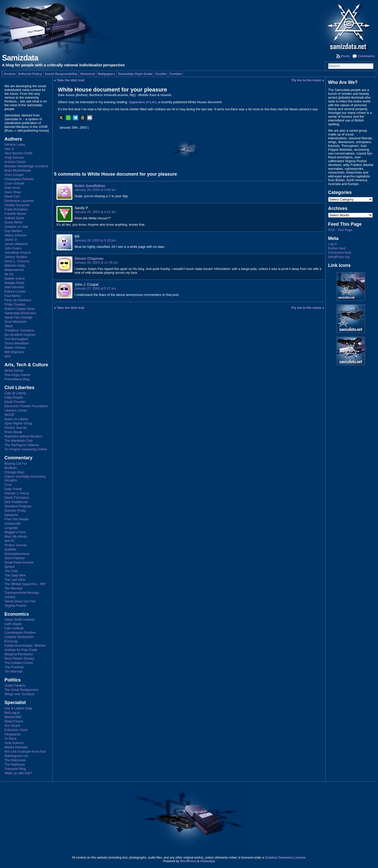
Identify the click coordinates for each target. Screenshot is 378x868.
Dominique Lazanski (19, 201)
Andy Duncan (14, 157)
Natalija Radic (14, 283)
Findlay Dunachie (17, 205)
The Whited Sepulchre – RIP (25, 584)
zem (7, 356)
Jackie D (11, 240)
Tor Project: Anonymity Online (26, 449)
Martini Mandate (16, 747)
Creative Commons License (285, 858)
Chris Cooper (14, 175)
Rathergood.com (16, 756)
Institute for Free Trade (21, 650)
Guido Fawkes (15, 685)
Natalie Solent (14, 278)
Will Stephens (14, 352)
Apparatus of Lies (143, 102)
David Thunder (15, 402)
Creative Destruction (19, 637)
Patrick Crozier (15, 291)
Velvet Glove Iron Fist (20, 601)
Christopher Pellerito (19, 179)
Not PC (10, 541)
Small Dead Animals (19, 562)
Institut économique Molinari (25, 645)
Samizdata (20, 58)
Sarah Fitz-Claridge (18, 317)
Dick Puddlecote (16, 502)
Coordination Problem (20, 633)
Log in (333, 244)
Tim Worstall (13, 588)
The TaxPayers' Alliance (21, 445)
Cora (8, 485)
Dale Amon (12, 188)
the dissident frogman (20, 335)
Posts (346, 56)
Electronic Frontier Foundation (26, 406)
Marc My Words (16, 536)
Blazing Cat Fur (15, 463)
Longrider (11, 528)
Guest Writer (13, 222)
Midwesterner (14, 270)
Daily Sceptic (14, 397)
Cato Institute (14, 628)
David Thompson (17, 498)
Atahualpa (208, 861)
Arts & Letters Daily (18, 708)
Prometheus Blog (17, 379)
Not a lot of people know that (25, 751)
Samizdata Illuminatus (20, 313)
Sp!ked (9, 567)
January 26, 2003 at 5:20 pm (95, 240)
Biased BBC (13, 717)
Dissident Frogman (18, 506)
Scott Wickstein (15, 322)
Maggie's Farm (15, 532)
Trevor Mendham (17, 343)
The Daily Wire (15, 575)
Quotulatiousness (17, 554)
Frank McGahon (16, 209)
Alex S (9, 149)
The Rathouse (14, 764)
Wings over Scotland (19, 694)
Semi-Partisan (14, 558)
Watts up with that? (18, 773)
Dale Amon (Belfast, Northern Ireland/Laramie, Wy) (97, 95)
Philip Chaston (15, 304)
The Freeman (14, 667)
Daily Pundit (13, 489)
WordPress (188, 861)
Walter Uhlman (15, 348)
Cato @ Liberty (15, 393)
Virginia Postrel (15, 606)
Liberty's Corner (16, 410)
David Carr (12, 196)
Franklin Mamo (15, 214)
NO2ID (9, 415)
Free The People (16, 519)
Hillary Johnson (15, 235)
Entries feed (337, 248)
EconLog (11, 641)
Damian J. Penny (17, 493)
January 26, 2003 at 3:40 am (95, 190)
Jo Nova (10, 738)
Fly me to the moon (306, 80)
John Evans (13, 248)
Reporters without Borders (23, 436)
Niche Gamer (14, 370)
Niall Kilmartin (14, 287)
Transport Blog (15, 769)
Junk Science (14, 743)
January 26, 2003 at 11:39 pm (96, 262)
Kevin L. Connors (17, 261)
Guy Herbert (13, 231)
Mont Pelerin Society (19, 658)
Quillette (10, 549)
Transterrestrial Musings (22, 593)
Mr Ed (9, 274)
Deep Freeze (14, 721)
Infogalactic (13, 734)
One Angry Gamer (17, 375)
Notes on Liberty (16, 419)
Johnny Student (16, 257)
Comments (366, 56)
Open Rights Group (18, 423)
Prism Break (13, 432)
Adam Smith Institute (19, 620)
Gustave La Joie (16, 227)
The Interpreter (15, 760)
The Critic (11, 571)
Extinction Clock (16, 730)
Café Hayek (13, 624)
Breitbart (10, 468)
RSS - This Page (340, 230)
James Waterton (16, 244)
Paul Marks (12, 296)
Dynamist (11, 515)
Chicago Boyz (14, 472)
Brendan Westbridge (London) (26, 166)
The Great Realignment (21, 690)
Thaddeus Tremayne (19, 330)
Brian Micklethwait (17, 170)
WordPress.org (339, 257)
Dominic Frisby (15, 511)
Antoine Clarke (15, 162)
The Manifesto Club (18, 441)
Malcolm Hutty (15, 265)
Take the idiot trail (70, 80)
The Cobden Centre (19, 663)
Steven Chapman (89, 258)
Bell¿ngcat (12, 713)
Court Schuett (14, 183)
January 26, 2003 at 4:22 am (95, 212)
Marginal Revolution (19, 654)
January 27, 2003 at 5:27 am (95, 288)
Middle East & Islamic (155, 95)
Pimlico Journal (15, 428)
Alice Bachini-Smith (18, 153)
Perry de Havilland (18, 300)
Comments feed (340, 253)
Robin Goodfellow (90, 186)
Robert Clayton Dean (20, 309)
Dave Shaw (13, 192)
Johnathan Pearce (18, 253)
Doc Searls (12, 726)
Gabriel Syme (14, 218)
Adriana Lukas (15, 144)
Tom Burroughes (16, 339)
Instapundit (12, 523)
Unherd (10, 597)
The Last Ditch (15, 580)
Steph (9, 326)
